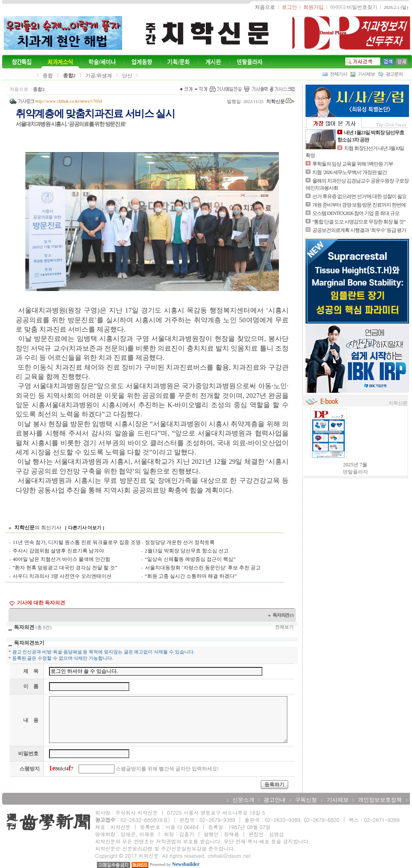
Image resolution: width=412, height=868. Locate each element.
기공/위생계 (99, 76)
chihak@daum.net (229, 856)
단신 (127, 76)
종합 (48, 76)
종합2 (69, 76)
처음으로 (19, 89)
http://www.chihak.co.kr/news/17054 (69, 101)
